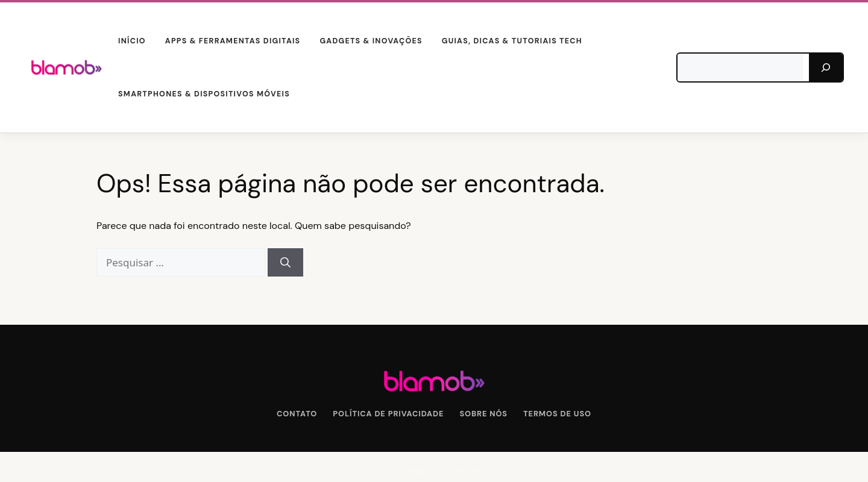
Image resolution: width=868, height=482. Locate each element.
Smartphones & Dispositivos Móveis (204, 94)
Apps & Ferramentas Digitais (233, 41)
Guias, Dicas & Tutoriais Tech (512, 41)
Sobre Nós (483, 414)
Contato (297, 414)
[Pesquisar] (826, 67)
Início (132, 41)
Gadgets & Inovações (371, 41)
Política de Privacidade (388, 414)
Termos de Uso (557, 414)
